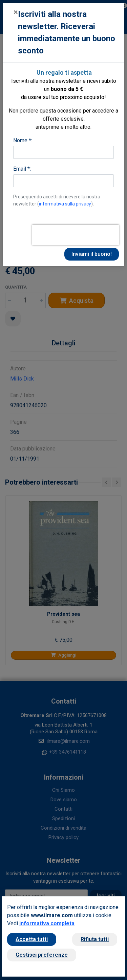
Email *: (22, 169)
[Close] (16, 12)
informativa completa (47, 923)
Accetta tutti (32, 939)
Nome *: (23, 140)
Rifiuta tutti (95, 939)
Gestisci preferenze (42, 955)
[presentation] (76, 235)
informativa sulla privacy (65, 204)
